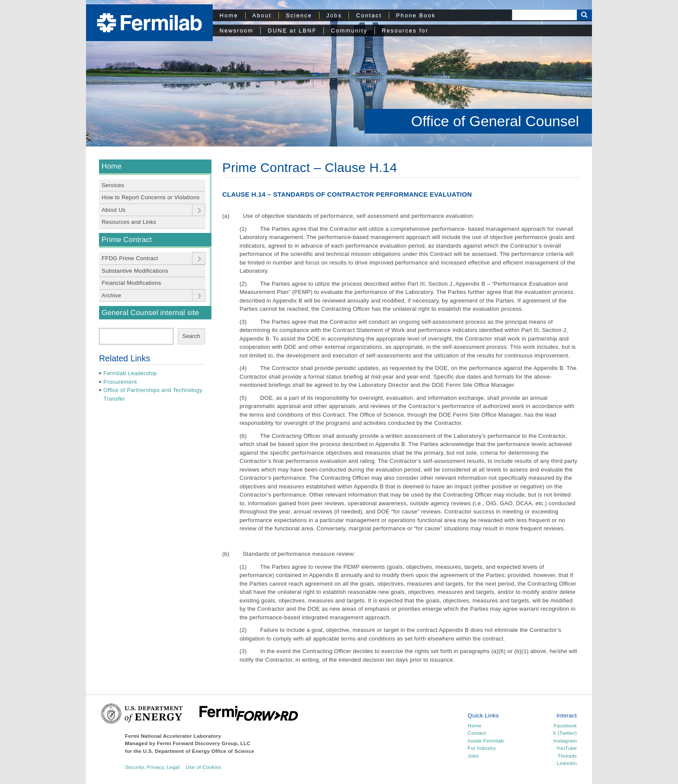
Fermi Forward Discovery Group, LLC (204, 743)
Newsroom (237, 30)
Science (299, 15)
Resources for (405, 30)
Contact (369, 15)
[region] (339, 73)
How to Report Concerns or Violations (151, 197)
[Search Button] (584, 15)
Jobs (334, 15)
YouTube (566, 748)
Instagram (565, 741)
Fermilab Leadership (130, 373)
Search (191, 336)
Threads (567, 756)
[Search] (544, 15)
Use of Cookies (203, 767)
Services (113, 185)
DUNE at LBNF (292, 30)
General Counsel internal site (150, 313)
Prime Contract (127, 240)
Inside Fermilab (486, 741)
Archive (111, 295)
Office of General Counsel (495, 121)
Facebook (565, 725)
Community (349, 30)
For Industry (482, 748)
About (262, 15)
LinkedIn (567, 763)
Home (229, 15)
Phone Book (416, 15)
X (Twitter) (565, 733)
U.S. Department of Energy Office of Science (199, 751)
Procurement (120, 382)
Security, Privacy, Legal (152, 767)
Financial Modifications (131, 283)
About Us (114, 210)
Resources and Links (129, 222)
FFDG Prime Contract (130, 258)
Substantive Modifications (135, 271)
